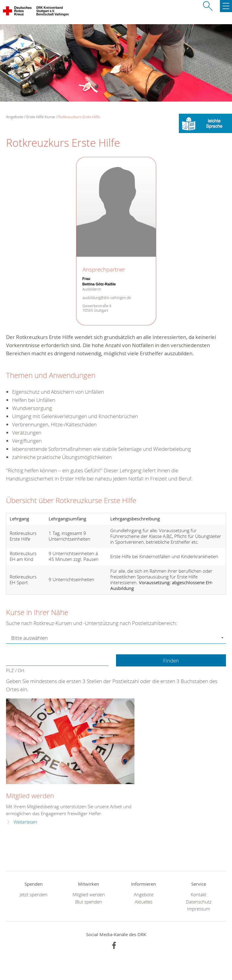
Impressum (198, 909)
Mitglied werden (30, 796)
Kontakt (198, 895)
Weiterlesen (25, 822)
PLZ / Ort (15, 671)
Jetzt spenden (34, 895)
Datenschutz (199, 902)
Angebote (144, 895)
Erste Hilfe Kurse (41, 117)
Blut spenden (89, 902)
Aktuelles (144, 902)
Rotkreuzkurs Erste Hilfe (79, 117)
